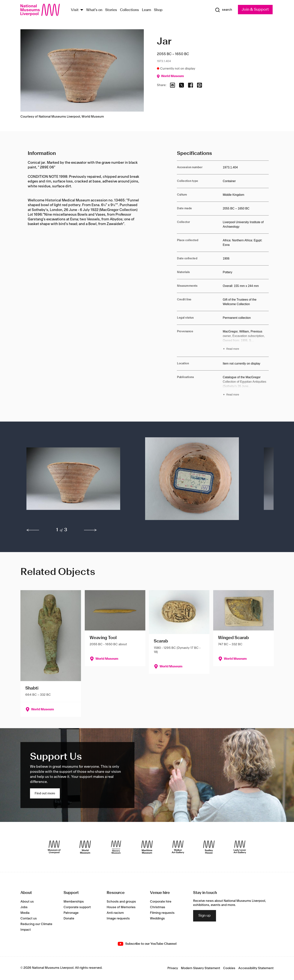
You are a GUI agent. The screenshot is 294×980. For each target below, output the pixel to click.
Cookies (229, 968)
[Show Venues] (82, 10)
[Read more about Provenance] (246, 341)
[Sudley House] (209, 847)
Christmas (158, 907)
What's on (94, 10)
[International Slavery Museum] (116, 847)
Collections (129, 10)
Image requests (118, 918)
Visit (75, 10)
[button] (78, 481)
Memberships (74, 902)
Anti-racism (115, 913)
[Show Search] (223, 10)
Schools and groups (121, 902)
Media (25, 913)
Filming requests (162, 913)
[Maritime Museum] (147, 847)
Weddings (157, 918)
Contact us (29, 918)
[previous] (33, 530)
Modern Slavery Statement (201, 968)
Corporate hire (161, 902)
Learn (147, 10)
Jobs (24, 907)
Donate (69, 918)
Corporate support (77, 907)
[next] (90, 530)
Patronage (71, 913)
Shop (158, 10)
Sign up (205, 916)
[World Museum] (85, 847)
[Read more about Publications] (246, 386)
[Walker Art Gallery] (178, 847)
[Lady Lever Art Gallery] (240, 847)
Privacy (173, 968)
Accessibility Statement (256, 968)
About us (27, 902)
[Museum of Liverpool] (54, 847)
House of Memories (121, 907)
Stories (111, 10)
